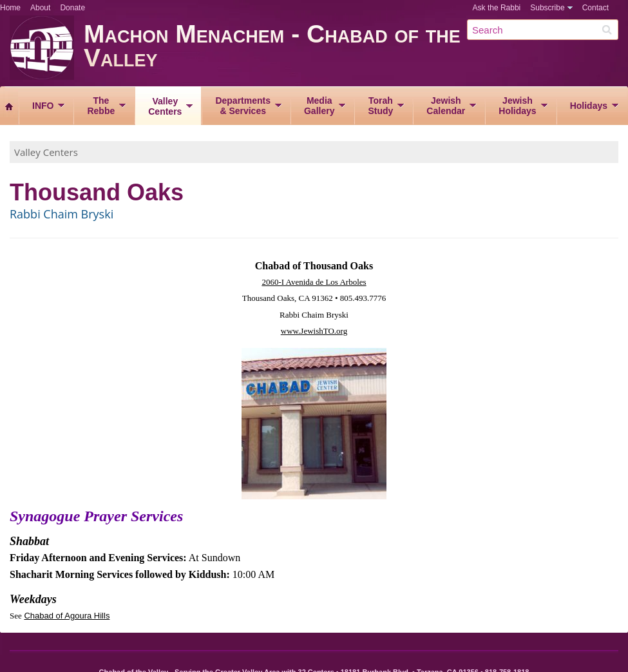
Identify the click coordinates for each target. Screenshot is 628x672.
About (40, 8)
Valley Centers (46, 152)
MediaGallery (319, 106)
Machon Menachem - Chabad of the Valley (356, 50)
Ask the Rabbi (497, 8)
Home (10, 8)
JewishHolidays (517, 106)
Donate (72, 8)
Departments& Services (243, 106)
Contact (595, 8)
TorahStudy (380, 106)
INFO (43, 106)
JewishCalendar (446, 106)
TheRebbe (101, 106)
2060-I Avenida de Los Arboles (314, 282)
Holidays (589, 106)
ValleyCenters (165, 106)
